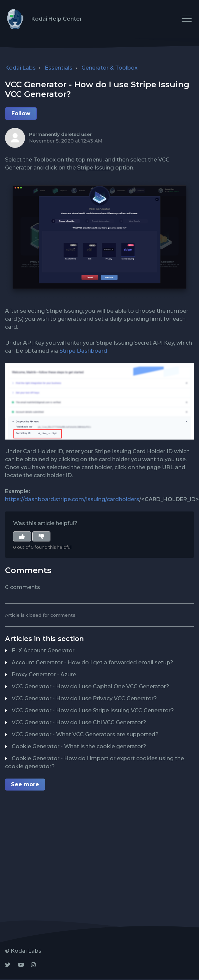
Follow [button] (21, 113)
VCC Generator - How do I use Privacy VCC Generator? (84, 698)
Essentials (59, 68)
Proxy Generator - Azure (44, 674)
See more (25, 784)
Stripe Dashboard (83, 351)
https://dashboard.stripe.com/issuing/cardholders (72, 499)
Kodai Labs (20, 68)
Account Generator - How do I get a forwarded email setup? (92, 662)
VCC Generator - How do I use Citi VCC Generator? (79, 722)
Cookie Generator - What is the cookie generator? (79, 746)
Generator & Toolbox (110, 68)
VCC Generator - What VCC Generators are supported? (85, 734)
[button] (186, 18)
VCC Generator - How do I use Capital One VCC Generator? (90, 686)
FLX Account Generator (43, 651)
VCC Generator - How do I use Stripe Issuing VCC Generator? (93, 710)
